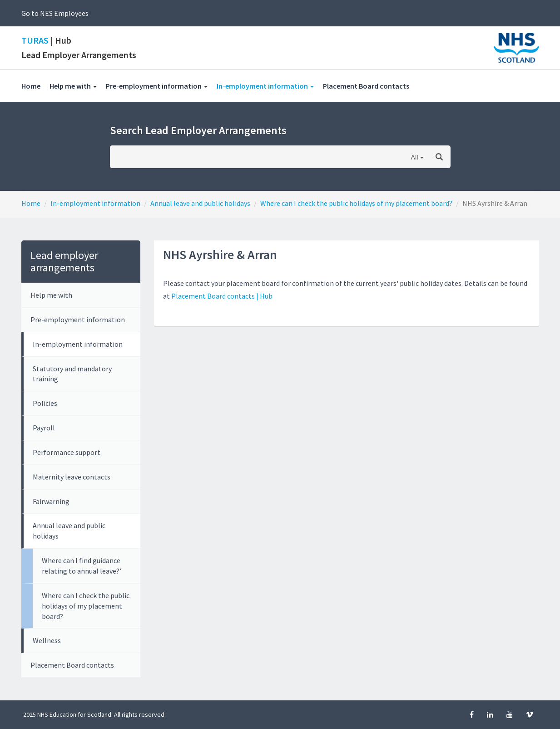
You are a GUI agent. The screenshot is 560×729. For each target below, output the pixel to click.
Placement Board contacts (371, 86)
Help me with (51, 295)
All (414, 157)
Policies (45, 403)
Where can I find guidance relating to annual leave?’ (82, 566)
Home (31, 86)
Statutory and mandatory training (72, 374)
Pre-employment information (78, 320)
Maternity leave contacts (72, 477)
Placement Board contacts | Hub (222, 296)
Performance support (67, 452)
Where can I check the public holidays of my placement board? (356, 203)
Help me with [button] (73, 86)
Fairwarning (51, 501)
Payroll (44, 428)
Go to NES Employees (55, 13)
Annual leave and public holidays (200, 203)
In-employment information (95, 203)
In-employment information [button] (270, 86)
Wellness (47, 640)
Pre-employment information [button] (157, 86)
